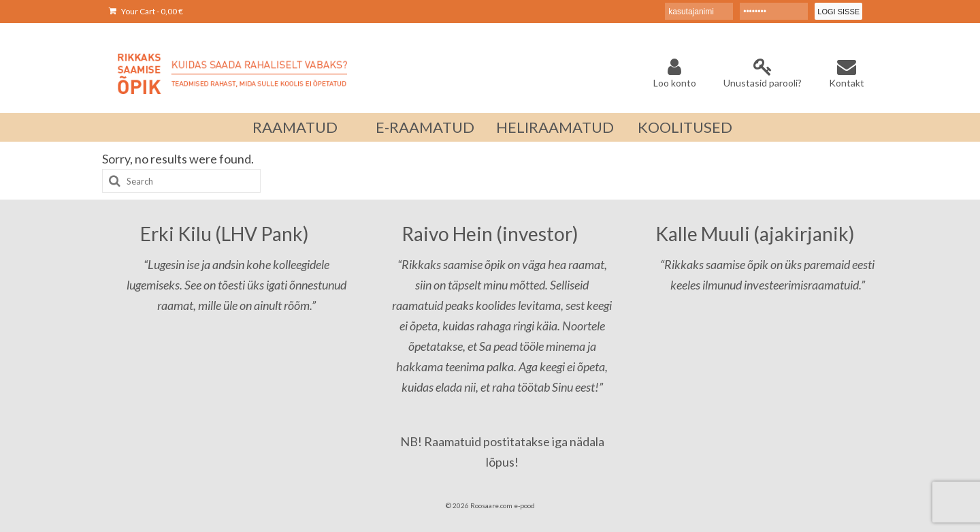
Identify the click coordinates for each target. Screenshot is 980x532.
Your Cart (146, 11)
